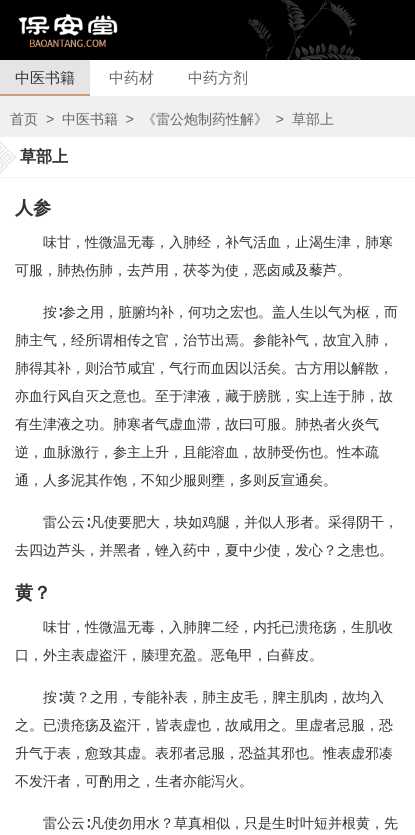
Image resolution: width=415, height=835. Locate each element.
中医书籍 (45, 77)
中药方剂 (218, 77)
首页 (24, 119)
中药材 (131, 77)
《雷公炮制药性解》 (205, 119)
